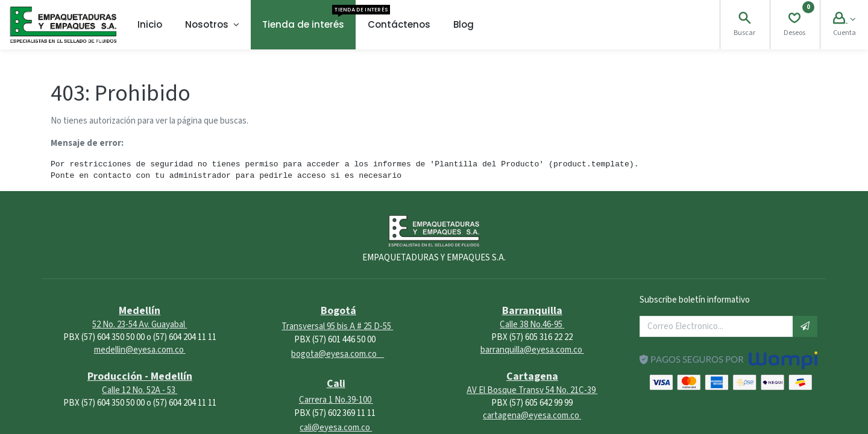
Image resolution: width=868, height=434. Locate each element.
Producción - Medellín (140, 376)
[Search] (744, 20)
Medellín (140, 311)
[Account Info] (844, 20)
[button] (805, 326)
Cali (336, 384)
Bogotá (338, 311)
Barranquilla (532, 311)
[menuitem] (150, 25)
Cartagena (532, 376)
